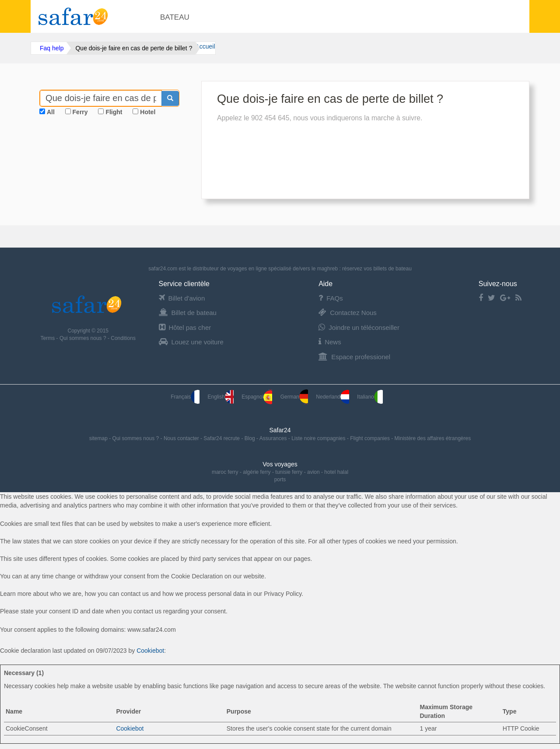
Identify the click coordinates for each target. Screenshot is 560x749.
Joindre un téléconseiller (359, 327)
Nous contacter (182, 438)
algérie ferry (257, 472)
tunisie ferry (289, 472)
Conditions (123, 338)
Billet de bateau (188, 313)
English (221, 397)
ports (280, 479)
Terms (49, 338)
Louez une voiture (191, 342)
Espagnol (257, 397)
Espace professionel (354, 357)
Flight (114, 112)
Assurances (274, 438)
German (294, 397)
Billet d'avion (182, 298)
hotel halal (336, 472)
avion (313, 472)
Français (185, 397)
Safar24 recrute (222, 438)
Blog (250, 438)
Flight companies (371, 438)
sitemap (99, 438)
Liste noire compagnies (319, 438)
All (51, 112)
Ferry (80, 112)
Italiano (370, 397)
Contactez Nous (348, 313)
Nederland (332, 397)
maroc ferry (225, 472)
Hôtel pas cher (185, 327)
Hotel (148, 112)
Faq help (52, 48)
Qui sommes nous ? (84, 338)
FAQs (331, 298)
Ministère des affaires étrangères (433, 438)
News (330, 342)
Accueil (205, 46)
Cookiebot (150, 651)
